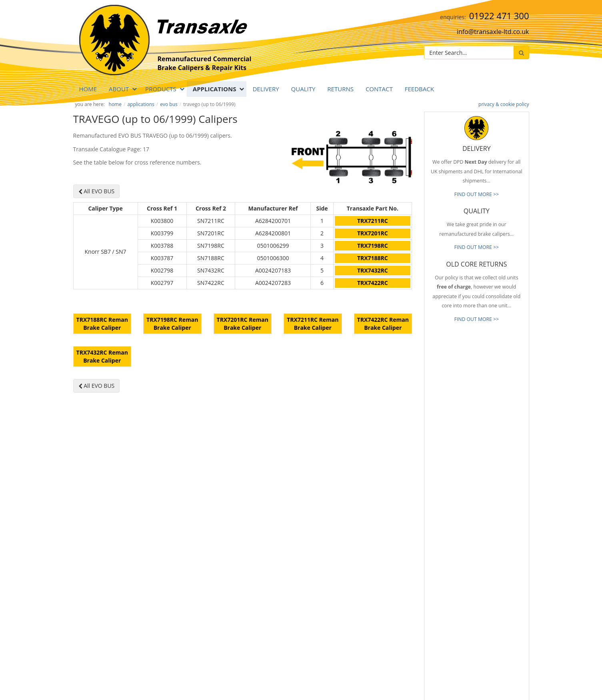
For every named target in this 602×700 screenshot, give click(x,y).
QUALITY (303, 89)
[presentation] (491, 644)
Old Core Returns (365, 576)
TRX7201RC (373, 233)
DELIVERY (266, 89)
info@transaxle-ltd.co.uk (493, 32)
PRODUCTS (161, 89)
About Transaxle (364, 612)
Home (88, 89)
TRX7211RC (373, 221)
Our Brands (359, 600)
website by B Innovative (505, 693)
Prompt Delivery (364, 564)
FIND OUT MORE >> (476, 194)
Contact (379, 89)
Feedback (419, 89)
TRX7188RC (373, 258)
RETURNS (340, 89)
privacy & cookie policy (504, 104)
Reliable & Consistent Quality (378, 552)
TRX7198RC (373, 246)
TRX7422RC (373, 283)
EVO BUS (169, 104)
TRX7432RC (373, 270)
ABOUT (119, 89)
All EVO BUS (97, 191)
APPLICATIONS (215, 89)
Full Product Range (367, 588)
